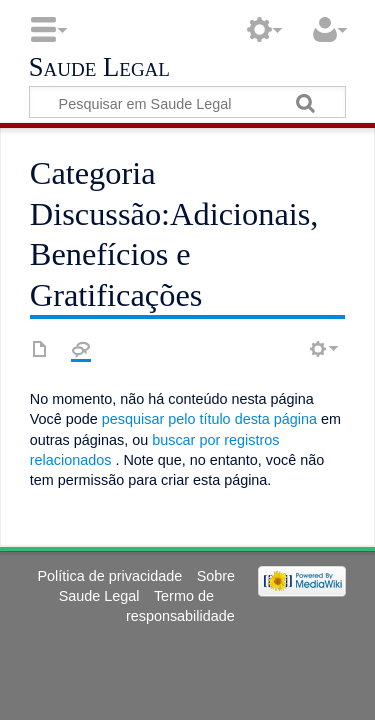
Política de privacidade (110, 576)
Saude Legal (99, 68)
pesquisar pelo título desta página (209, 419)
